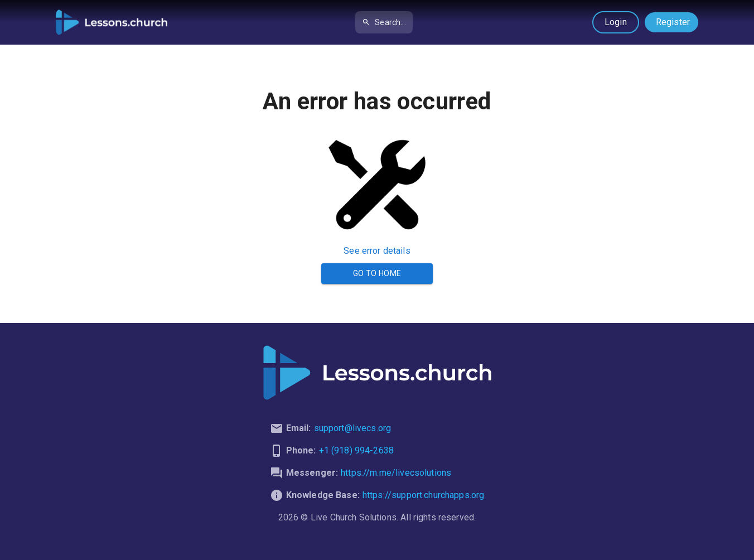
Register (673, 22)
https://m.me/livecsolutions (396, 473)
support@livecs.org (353, 428)
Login (616, 22)
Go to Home (377, 273)
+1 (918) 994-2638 (357, 450)
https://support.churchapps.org (424, 495)
